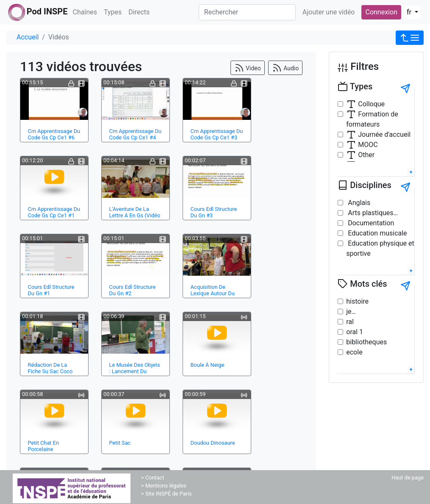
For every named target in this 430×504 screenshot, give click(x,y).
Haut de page (408, 478)
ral (350, 322)
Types (113, 12)
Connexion (381, 12)
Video (248, 68)
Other (360, 155)
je (349, 312)
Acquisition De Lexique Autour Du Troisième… (213, 294)
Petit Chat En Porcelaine (43, 446)
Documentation (370, 223)
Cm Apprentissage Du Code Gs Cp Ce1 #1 (54, 212)
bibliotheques (366, 342)
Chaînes (85, 12)
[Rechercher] (247, 12)
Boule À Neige (208, 365)
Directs (139, 12)
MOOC (362, 145)
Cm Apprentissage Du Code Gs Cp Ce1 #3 (217, 134)
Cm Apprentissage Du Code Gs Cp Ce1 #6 (54, 134)
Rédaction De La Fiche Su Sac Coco (50, 368)
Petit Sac (120, 443)
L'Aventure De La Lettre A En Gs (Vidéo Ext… (135, 216)
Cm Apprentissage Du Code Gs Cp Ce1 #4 (136, 134)
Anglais (358, 203)
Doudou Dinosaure (213, 443)
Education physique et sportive (380, 248)
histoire (357, 301)
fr (410, 12)
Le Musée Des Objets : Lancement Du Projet (135, 371)
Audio (286, 68)
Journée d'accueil (378, 135)
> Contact (153, 478)
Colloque (365, 104)
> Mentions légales (164, 486)
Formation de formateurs (372, 119)
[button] (410, 38)
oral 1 (355, 332)
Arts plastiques (370, 213)
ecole (354, 352)
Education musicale (376, 233)
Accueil (28, 37)
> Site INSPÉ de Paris (166, 494)
